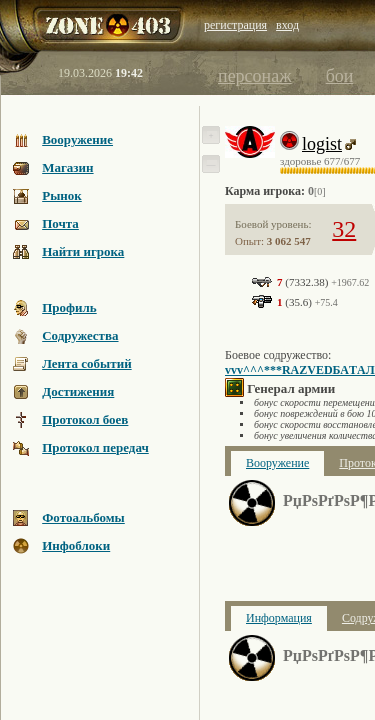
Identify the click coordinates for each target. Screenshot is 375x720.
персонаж (255, 76)
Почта (60, 223)
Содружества (80, 335)
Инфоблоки (76, 545)
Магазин (67, 167)
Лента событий (86, 363)
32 (344, 229)
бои (340, 76)
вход (287, 25)
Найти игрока (83, 251)
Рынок (62, 195)
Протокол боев (85, 419)
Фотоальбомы (83, 517)
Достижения (78, 391)
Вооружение (77, 139)
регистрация (235, 25)
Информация (279, 618)
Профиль (69, 307)
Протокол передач (95, 447)
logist (322, 144)
